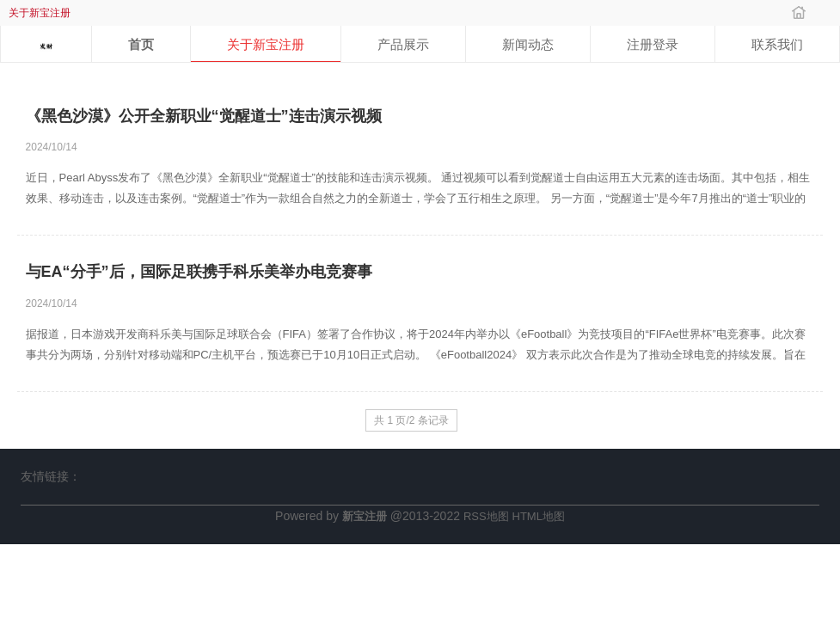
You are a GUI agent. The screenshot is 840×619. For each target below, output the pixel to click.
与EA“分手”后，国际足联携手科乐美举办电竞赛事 (199, 272)
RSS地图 (486, 516)
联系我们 (777, 44)
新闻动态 (528, 44)
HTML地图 (539, 516)
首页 (141, 44)
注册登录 (653, 44)
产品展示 (403, 44)
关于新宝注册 (266, 44)
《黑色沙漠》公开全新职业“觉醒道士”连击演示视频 (204, 116)
